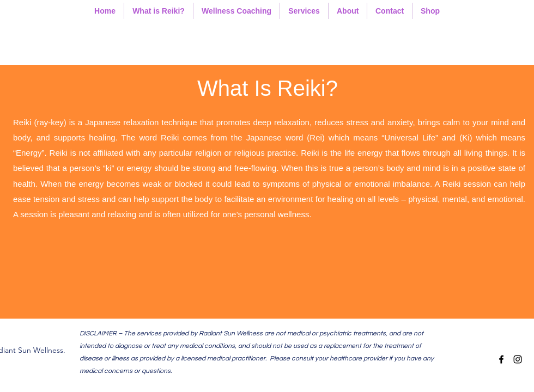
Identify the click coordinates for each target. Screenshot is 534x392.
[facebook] (501, 359)
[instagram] (518, 359)
